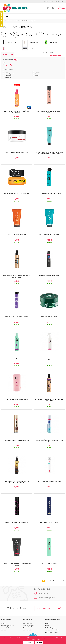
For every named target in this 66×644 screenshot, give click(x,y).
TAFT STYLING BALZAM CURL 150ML (17, 399)
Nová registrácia (28, 630)
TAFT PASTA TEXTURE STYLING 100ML (17, 152)
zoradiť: (52, 53)
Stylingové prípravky (31, 21)
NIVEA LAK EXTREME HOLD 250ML (49, 276)
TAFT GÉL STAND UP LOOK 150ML (49, 235)
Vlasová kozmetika (19, 21)
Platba (52, 1)
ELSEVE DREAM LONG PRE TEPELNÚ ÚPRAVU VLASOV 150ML (17, 112)
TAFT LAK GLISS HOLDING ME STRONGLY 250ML (49, 112)
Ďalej (55, 581)
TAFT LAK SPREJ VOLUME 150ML (17, 358)
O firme (3, 624)
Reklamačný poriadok (51, 628)
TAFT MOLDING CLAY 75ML (49, 317)
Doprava (46, 1)
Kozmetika (9, 21)
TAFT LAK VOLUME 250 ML (49, 564)
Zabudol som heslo (29, 628)
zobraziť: (45, 53)
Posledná (61, 581)
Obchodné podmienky (7, 626)
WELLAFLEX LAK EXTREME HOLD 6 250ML (17, 440)
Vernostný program (29, 626)
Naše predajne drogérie (52, 632)
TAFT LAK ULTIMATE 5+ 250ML (49, 522)
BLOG (62, 1)
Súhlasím (39, 642)
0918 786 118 (43, 593)
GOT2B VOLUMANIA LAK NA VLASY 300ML (17, 317)
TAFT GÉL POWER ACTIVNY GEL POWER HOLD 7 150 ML (17, 564)
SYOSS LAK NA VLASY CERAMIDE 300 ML (17, 522)
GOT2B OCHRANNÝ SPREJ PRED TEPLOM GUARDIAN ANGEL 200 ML (17, 482)
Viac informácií (29, 642)
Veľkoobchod (5, 628)
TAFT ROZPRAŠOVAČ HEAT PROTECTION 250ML (49, 359)
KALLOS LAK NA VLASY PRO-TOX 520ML (49, 481)
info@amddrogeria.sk (47, 598)
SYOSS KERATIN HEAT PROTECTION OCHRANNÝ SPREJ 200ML (49, 400)
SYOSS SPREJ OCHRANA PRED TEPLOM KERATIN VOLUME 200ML (17, 276)
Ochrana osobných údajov (53, 630)
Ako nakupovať (27, 624)
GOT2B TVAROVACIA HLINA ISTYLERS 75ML (17, 193)
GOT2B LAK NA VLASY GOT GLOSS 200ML (49, 193)
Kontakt (57, 1)
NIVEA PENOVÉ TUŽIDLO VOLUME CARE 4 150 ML (49, 441)
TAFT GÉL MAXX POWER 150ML (17, 235)
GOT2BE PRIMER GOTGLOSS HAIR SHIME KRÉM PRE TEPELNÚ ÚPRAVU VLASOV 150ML (49, 153)
